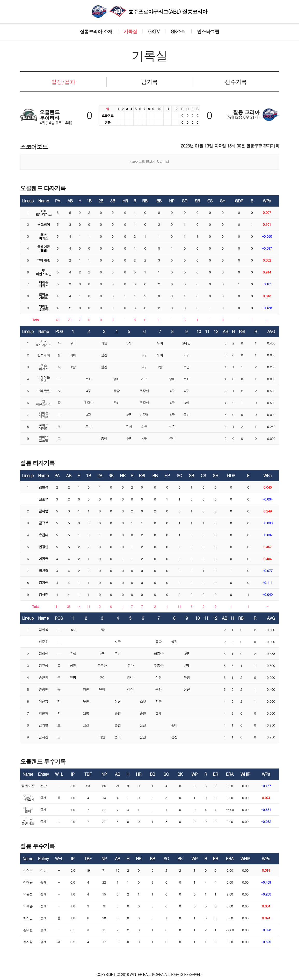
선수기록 (236, 82)
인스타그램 (208, 31)
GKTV (154, 31)
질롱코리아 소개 (96, 31)
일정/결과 (63, 82)
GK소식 (178, 31)
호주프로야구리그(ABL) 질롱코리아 (150, 12)
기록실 (130, 31)
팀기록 (150, 82)
